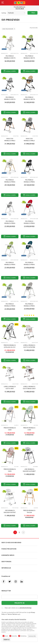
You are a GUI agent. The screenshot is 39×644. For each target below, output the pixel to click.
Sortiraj (4, 13)
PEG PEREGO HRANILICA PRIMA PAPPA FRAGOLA (29, 223)
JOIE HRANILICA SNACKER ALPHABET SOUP (29, 471)
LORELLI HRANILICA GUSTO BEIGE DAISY (29, 388)
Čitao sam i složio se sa (18, 608)
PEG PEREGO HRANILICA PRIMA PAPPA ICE (29, 306)
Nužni (7, 636)
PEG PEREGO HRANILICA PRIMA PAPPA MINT (10, 306)
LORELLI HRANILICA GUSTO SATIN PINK (29, 346)
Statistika (14, 636)
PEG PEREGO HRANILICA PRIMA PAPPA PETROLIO (29, 265)
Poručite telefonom (19, 7)
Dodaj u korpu (10, 71)
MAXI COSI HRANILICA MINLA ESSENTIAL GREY (29, 141)
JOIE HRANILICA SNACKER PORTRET (10, 511)
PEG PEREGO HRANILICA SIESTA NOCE (29, 99)
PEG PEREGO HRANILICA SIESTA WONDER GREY (10, 99)
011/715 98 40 (20, 9)
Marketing (23, 636)
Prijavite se (19, 603)
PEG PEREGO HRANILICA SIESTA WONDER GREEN (29, 58)
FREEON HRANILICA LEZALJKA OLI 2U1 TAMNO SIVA (10, 347)
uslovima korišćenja (25, 608)
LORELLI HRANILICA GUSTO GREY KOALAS (10, 389)
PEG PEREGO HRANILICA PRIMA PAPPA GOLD (10, 182)
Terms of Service (12, 614)
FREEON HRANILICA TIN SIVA (29, 511)
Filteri (32, 13)
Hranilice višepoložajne (5, 53)
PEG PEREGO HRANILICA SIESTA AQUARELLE (10, 58)
